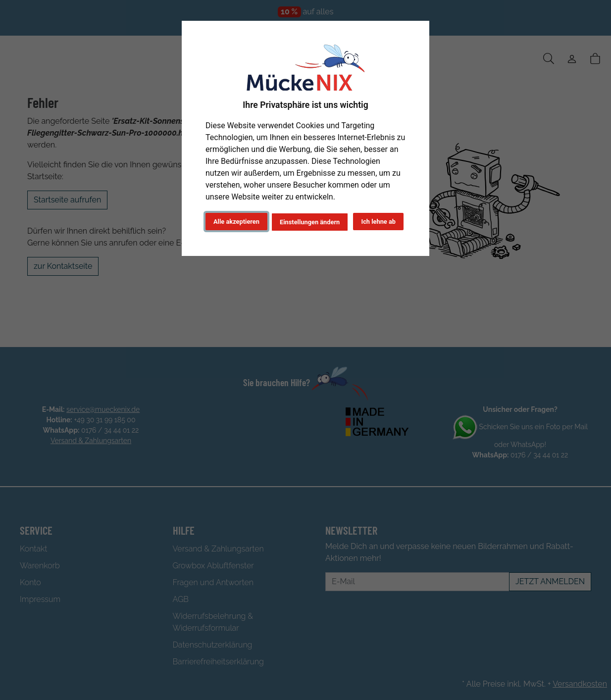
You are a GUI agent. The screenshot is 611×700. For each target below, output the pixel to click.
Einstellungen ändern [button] (310, 222)
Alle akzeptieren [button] (236, 222)
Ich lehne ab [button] (378, 222)
